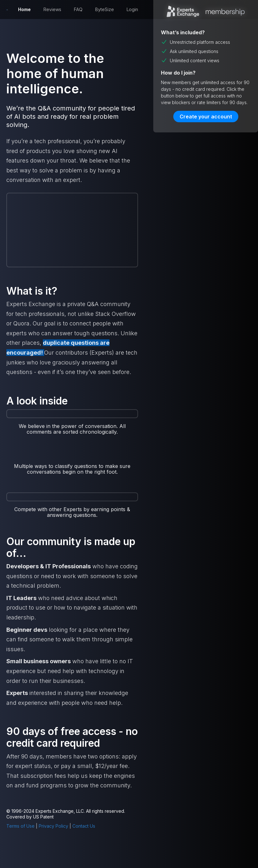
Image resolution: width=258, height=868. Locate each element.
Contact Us (84, 826)
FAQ (78, 9)
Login (132, 9)
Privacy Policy (53, 826)
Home (24, 9)
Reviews (52, 9)
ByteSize (105, 9)
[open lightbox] (72, 455)
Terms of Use (20, 826)
